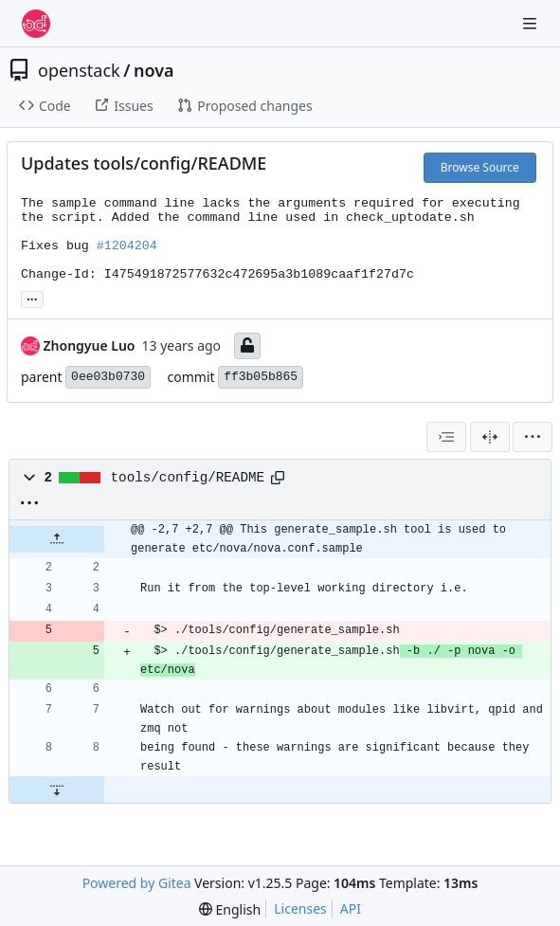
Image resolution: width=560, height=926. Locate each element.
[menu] (533, 437)
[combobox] (446, 437)
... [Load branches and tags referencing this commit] (32, 298)
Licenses (300, 908)
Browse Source (480, 167)
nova (154, 70)
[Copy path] (278, 478)
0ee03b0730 (108, 377)
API (351, 908)
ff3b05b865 (261, 377)
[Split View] (490, 437)
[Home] (36, 24)
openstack (79, 70)
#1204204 (127, 246)
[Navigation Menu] (532, 23)
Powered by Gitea (137, 883)
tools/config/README (188, 478)
